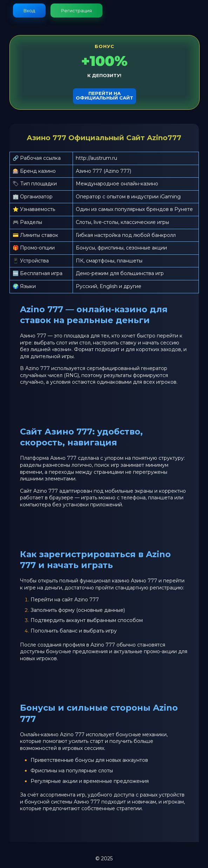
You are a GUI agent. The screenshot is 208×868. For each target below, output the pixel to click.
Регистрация (76, 11)
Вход (29, 11)
